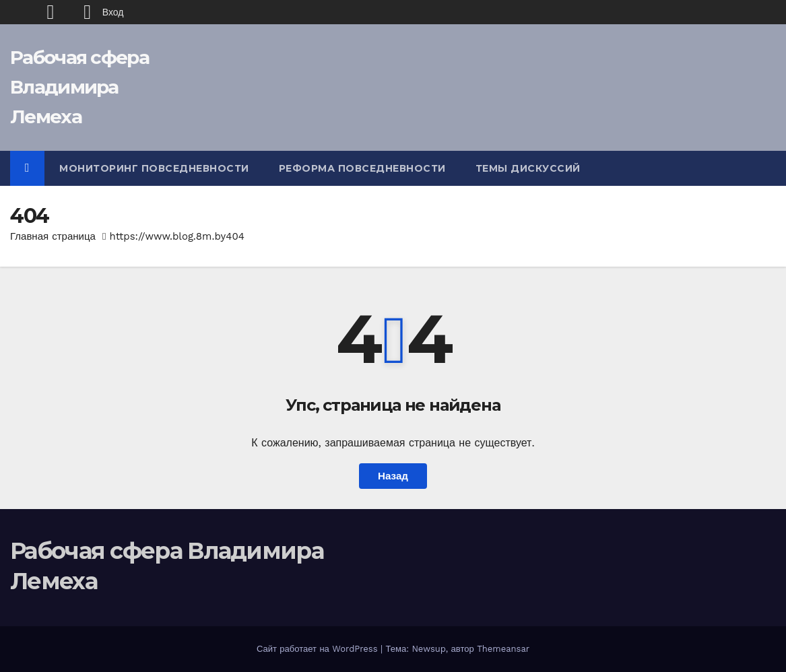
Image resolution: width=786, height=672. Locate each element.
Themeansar (503, 649)
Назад (393, 476)
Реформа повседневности (362, 168)
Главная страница (53, 236)
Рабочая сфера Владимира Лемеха (79, 87)
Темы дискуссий (528, 168)
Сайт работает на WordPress (319, 649)
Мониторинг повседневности (154, 168)
